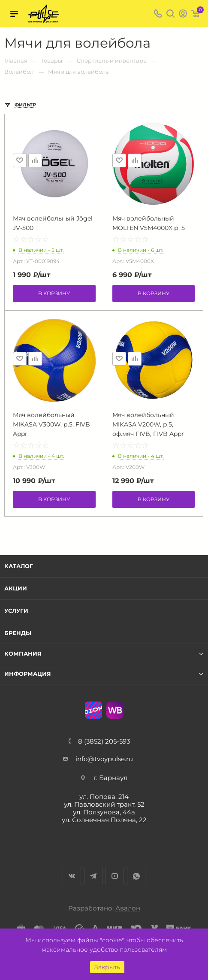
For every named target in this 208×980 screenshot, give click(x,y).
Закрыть (107, 967)
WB (115, 710)
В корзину (54, 293)
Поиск (170, 14)
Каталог (19, 566)
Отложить (20, 160)
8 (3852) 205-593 (104, 741)
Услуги (16, 611)
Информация (28, 674)
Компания (23, 654)
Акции (16, 588)
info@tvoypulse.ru (104, 759)
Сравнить (35, 160)
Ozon (93, 710)
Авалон (128, 908)
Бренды (18, 633)
